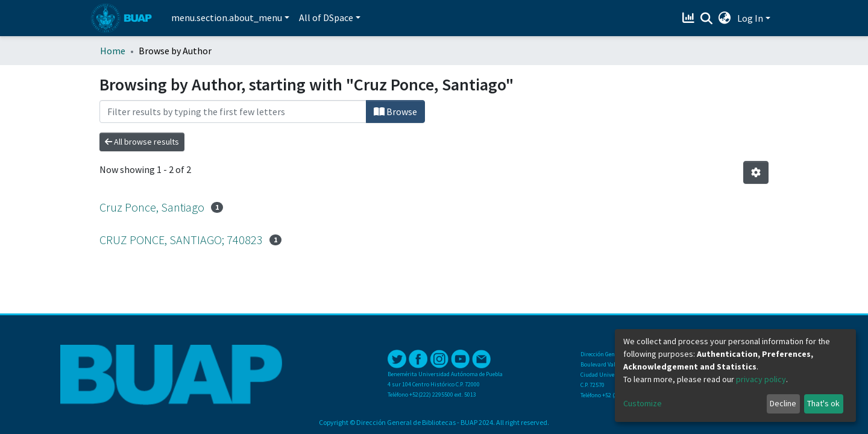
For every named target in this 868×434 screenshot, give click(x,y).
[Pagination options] (756, 172)
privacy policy (761, 379)
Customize (643, 403)
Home (113, 51)
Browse (395, 112)
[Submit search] (707, 19)
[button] (725, 18)
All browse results (142, 142)
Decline (783, 403)
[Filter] (233, 112)
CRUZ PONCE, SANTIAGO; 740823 (181, 240)
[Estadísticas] (690, 18)
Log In (750, 18)
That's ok (823, 403)
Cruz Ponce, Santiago (152, 207)
